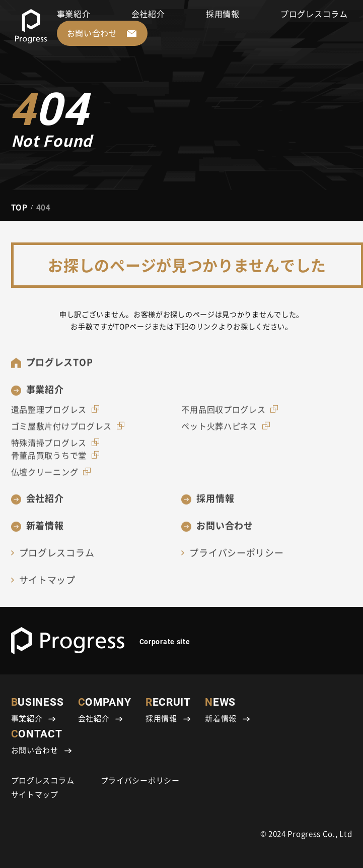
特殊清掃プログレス (49, 448)
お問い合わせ (225, 531)
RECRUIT (168, 710)
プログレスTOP (60, 368)
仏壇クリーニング (45, 478)
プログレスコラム (314, 14)
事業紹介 (74, 14)
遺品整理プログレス (49, 415)
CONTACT (41, 742)
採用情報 (223, 14)
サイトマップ (47, 586)
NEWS (227, 710)
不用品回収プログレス (223, 415)
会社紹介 (148, 14)
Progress (304, 833)
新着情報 (45, 531)
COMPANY (105, 710)
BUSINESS (38, 710)
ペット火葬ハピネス (219, 432)
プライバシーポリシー (236, 559)
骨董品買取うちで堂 (49, 461)
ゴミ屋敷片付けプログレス (61, 432)
